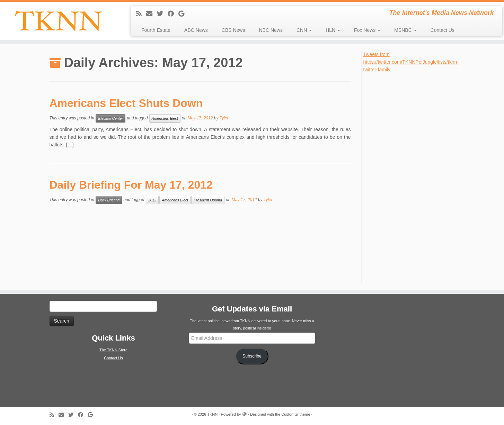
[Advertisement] (415, 178)
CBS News (233, 30)
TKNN (212, 414)
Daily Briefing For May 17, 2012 (131, 185)
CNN (304, 30)
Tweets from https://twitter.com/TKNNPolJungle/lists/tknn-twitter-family (411, 62)
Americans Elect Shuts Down (126, 103)
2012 (152, 200)
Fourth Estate (156, 30)
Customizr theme (296, 414)
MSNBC (405, 30)
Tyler (224, 118)
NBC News (271, 30)
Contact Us (443, 30)
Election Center (110, 118)
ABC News (196, 30)
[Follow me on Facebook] (173, 14)
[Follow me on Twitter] (162, 14)
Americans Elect (165, 118)
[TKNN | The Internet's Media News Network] (58, 21)
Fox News (367, 30)
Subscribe (252, 356)
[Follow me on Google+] (184, 14)
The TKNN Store (113, 350)
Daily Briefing (109, 200)
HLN (333, 30)
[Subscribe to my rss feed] (141, 14)
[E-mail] (152, 14)
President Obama (208, 200)
